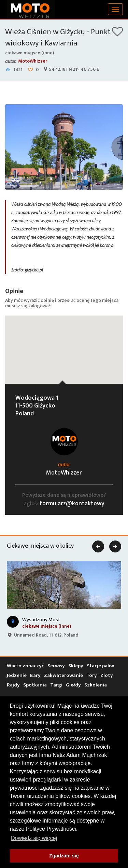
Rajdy (13, 685)
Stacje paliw (100, 666)
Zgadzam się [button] (64, 856)
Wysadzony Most (41, 620)
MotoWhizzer (33, 61)
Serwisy (56, 666)
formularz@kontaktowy (72, 504)
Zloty (107, 675)
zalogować (39, 306)
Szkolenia (96, 685)
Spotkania (35, 685)
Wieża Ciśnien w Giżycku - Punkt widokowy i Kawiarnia (58, 37)
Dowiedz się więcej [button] (34, 838)
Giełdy (73, 685)
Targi (56, 685)
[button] (64, 343)
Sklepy (76, 666)
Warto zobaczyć (25, 666)
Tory (92, 675)
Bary (35, 675)
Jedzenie (17, 675)
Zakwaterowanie (63, 675)
